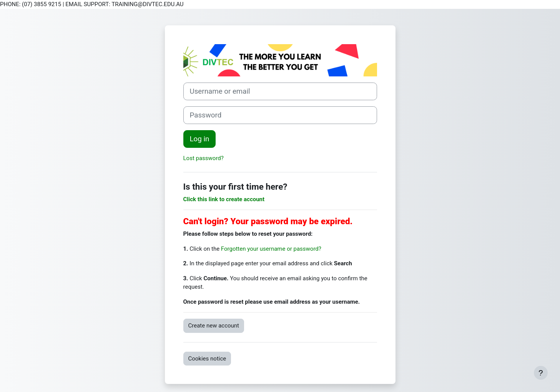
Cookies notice (207, 359)
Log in (200, 139)
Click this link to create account (224, 199)
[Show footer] (541, 373)
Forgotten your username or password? (271, 249)
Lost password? (204, 158)
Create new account (214, 326)
